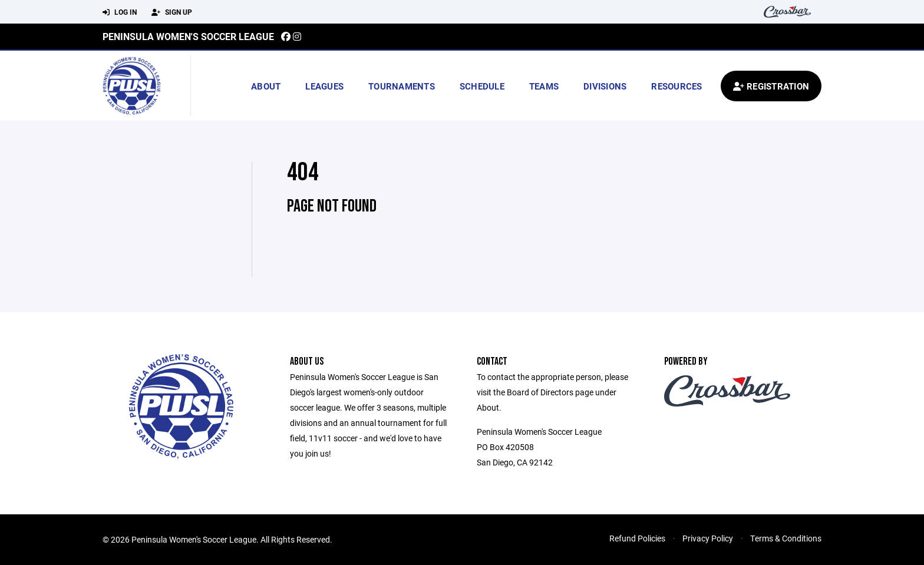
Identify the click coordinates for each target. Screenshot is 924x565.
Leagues (324, 86)
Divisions (605, 86)
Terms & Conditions (786, 538)
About (266, 86)
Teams (544, 86)
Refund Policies (637, 538)
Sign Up (172, 12)
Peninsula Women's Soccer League (188, 36)
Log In (120, 12)
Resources (676, 86)
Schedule (482, 86)
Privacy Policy (708, 538)
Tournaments (402, 86)
